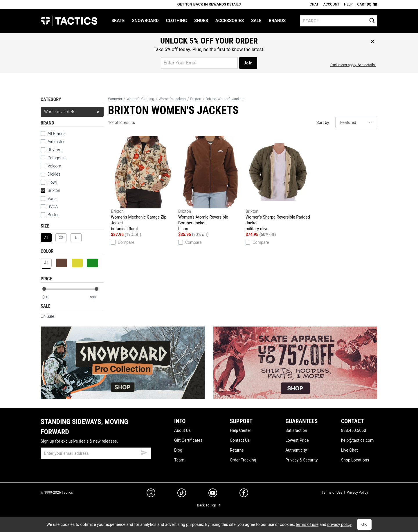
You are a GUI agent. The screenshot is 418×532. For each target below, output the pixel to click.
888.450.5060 (354, 430)
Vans (52, 199)
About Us (182, 430)
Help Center (240, 430)
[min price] (49, 297)
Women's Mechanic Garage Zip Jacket (143, 184)
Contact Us (240, 440)
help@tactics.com (357, 440)
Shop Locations (355, 460)
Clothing (176, 21)
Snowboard (145, 21)
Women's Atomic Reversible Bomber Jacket (210, 184)
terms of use (307, 524)
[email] (96, 453)
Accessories (230, 21)
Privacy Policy (357, 493)
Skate (118, 21)
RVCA (53, 207)
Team (179, 460)
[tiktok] (182, 494)
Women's (115, 99)
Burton (54, 215)
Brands (277, 21)
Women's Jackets (72, 112)
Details (234, 4)
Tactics (69, 21)
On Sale (47, 316)
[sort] (356, 122)
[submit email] (144, 452)
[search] (339, 21)
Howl (52, 182)
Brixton (50, 190)
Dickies (54, 174)
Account (331, 4)
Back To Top (209, 505)
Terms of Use (332, 493)
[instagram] (151, 494)
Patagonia (57, 158)
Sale (256, 21)
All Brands (57, 134)
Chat (314, 4)
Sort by (323, 122)
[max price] (97, 297)
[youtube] (213, 494)
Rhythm (55, 150)
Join (248, 63)
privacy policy (339, 524)
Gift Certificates (188, 440)
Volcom (54, 166)
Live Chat (349, 450)
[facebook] (244, 494)
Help (348, 4)
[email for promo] (199, 63)
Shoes (201, 21)
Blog (178, 450)
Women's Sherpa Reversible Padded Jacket (278, 184)
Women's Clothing (140, 99)
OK (364, 524)
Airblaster (56, 142)
